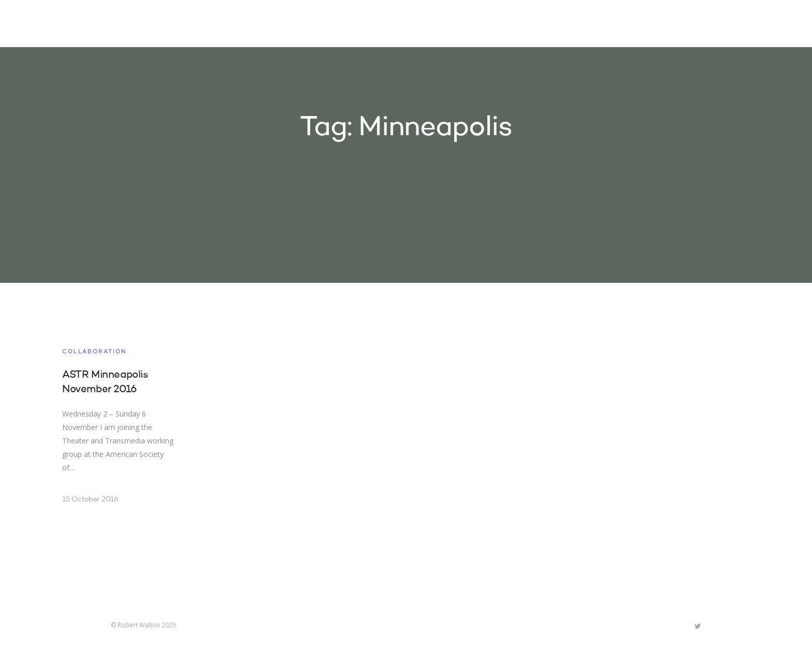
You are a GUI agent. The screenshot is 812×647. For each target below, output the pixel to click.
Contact (615, 25)
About (567, 25)
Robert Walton (135, 23)
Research (516, 25)
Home (410, 25)
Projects (458, 25)
